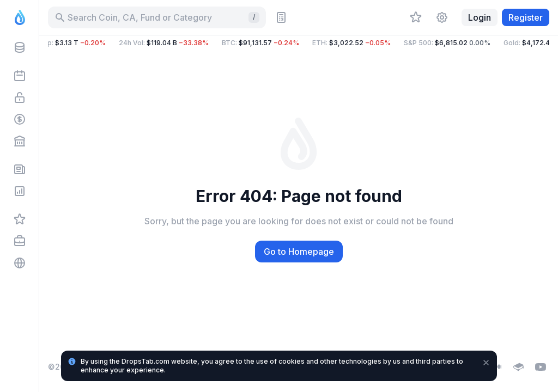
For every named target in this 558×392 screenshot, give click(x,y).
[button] (299, 43)
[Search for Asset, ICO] (157, 17)
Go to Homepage (299, 252)
